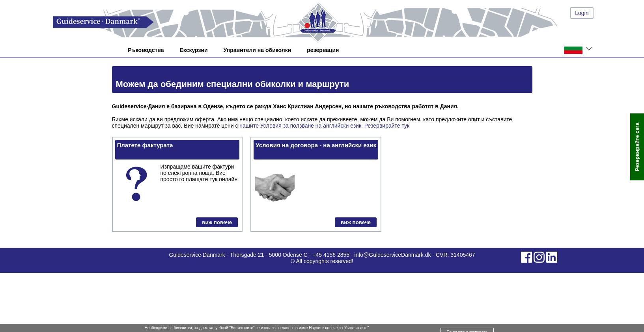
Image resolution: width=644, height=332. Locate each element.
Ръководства (146, 50)
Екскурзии (194, 50)
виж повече (217, 222)
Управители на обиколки (258, 50)
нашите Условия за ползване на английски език (300, 126)
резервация (323, 50)
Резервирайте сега (637, 147)
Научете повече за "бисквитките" (339, 328)
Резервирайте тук (387, 126)
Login (582, 13)
